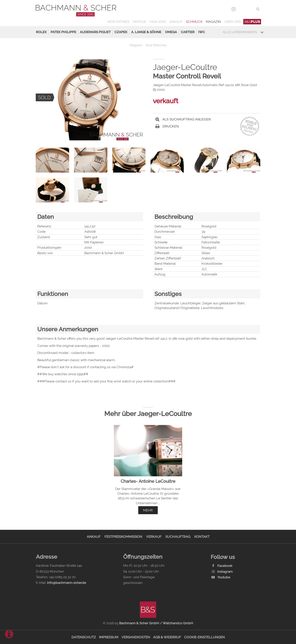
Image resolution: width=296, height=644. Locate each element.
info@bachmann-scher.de (67, 583)
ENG (250, 9)
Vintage (139, 22)
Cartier (188, 32)
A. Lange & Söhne (146, 32)
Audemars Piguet (95, 32)
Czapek (121, 32)
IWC (202, 32)
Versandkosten (136, 637)
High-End (158, 22)
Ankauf (176, 22)
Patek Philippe (63, 32)
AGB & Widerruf (167, 637)
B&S (252, 22)
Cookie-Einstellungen (204, 637)
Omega (171, 32)
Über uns (232, 22)
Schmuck (194, 22)
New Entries (118, 22)
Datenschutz (84, 637)
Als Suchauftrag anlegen (183, 119)
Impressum (109, 637)
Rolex (41, 32)
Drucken (167, 126)
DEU (242, 9)
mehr (148, 510)
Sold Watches (156, 45)
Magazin (213, 22)
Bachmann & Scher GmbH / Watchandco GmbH (156, 623)
